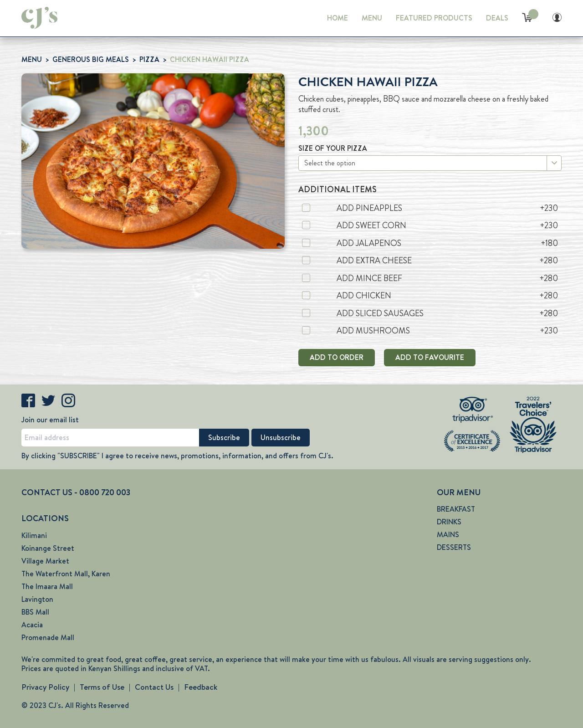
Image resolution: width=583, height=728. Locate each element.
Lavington (37, 599)
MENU (372, 18)
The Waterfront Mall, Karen (66, 574)
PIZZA (149, 59)
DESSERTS (454, 547)
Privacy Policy (45, 687)
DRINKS (449, 522)
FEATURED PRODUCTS (434, 18)
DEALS (497, 18)
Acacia (32, 625)
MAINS (448, 535)
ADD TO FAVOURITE (430, 357)
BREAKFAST (456, 509)
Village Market (45, 561)
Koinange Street (48, 548)
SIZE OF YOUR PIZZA (333, 149)
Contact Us (154, 687)
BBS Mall (35, 612)
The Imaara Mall (47, 587)
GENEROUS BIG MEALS (91, 59)
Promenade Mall (48, 638)
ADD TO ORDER (337, 357)
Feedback (201, 687)
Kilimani (34, 536)
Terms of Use (102, 687)
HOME (338, 18)
